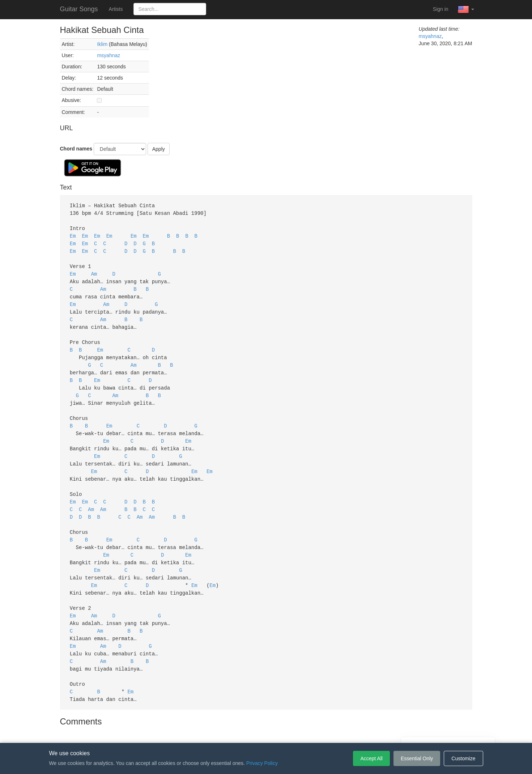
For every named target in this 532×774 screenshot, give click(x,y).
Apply (159, 149)
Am (94, 270)
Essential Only (417, 758)
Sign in (441, 9)
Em (73, 234)
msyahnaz (108, 55)
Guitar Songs (79, 9)
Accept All (371, 758)
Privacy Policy (267, 732)
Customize (463, 758)
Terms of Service (226, 732)
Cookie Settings (307, 732)
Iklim (102, 44)
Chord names (76, 149)
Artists (116, 9)
